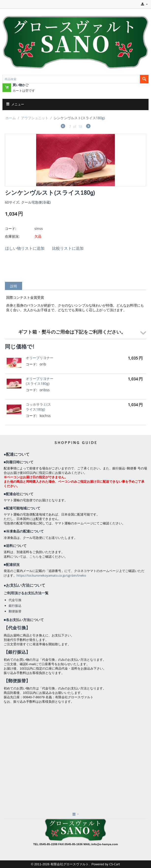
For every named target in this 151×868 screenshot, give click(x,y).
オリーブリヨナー (40, 358)
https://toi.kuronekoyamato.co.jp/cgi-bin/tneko (51, 575)
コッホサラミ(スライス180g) (38, 407)
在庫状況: (12, 236)
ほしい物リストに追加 (25, 248)
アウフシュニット (35, 118)
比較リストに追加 (68, 248)
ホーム (11, 118)
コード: (11, 228)
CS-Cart (115, 864)
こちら (34, 557)
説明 (14, 286)
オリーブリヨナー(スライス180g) (40, 381)
